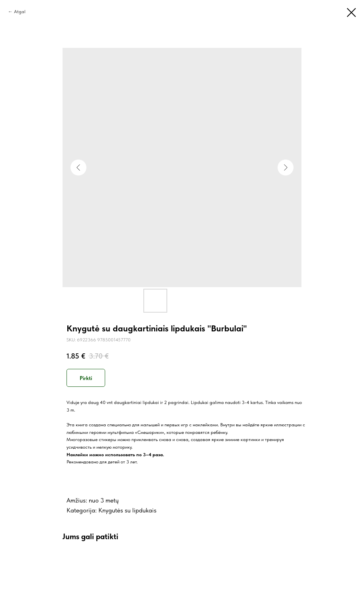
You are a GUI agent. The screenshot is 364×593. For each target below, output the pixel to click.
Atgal (20, 12)
